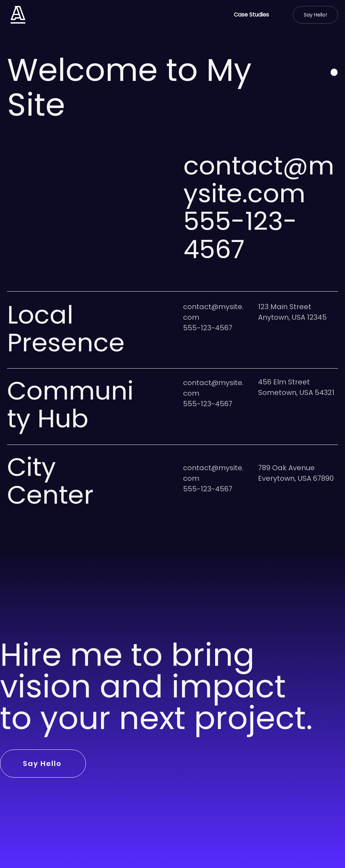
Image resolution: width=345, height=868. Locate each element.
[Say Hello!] (315, 15)
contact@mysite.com (259, 179)
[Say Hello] (43, 764)
